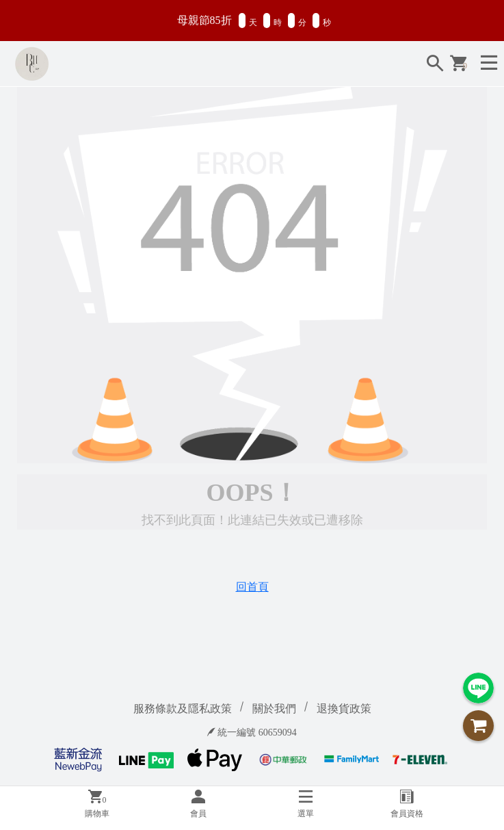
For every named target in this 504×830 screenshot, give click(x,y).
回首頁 (252, 587)
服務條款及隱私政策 (183, 709)
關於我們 (274, 709)
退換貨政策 (344, 709)
